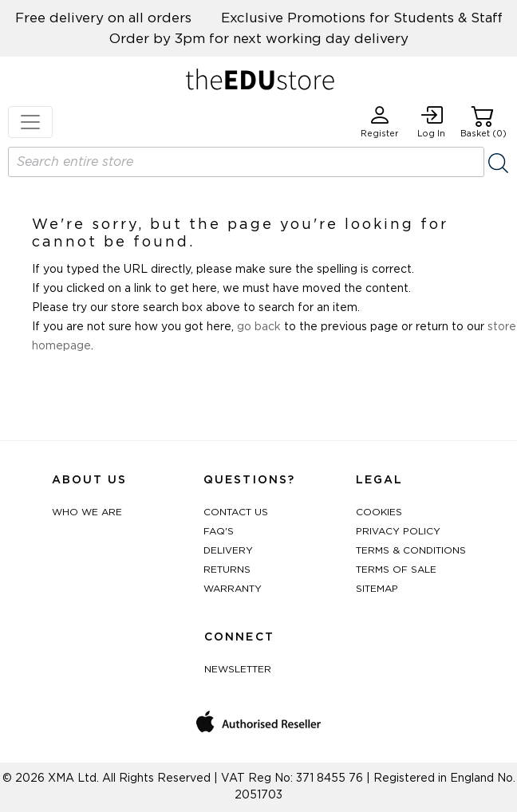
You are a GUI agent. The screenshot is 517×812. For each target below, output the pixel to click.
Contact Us (236, 512)
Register (380, 122)
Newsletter (238, 669)
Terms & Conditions (411, 550)
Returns (227, 570)
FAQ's (219, 531)
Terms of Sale (396, 570)
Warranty (233, 589)
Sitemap (377, 589)
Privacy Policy (398, 531)
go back (259, 327)
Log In (431, 122)
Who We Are (87, 512)
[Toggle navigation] (30, 122)
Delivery (228, 550)
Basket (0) (483, 122)
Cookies (379, 512)
